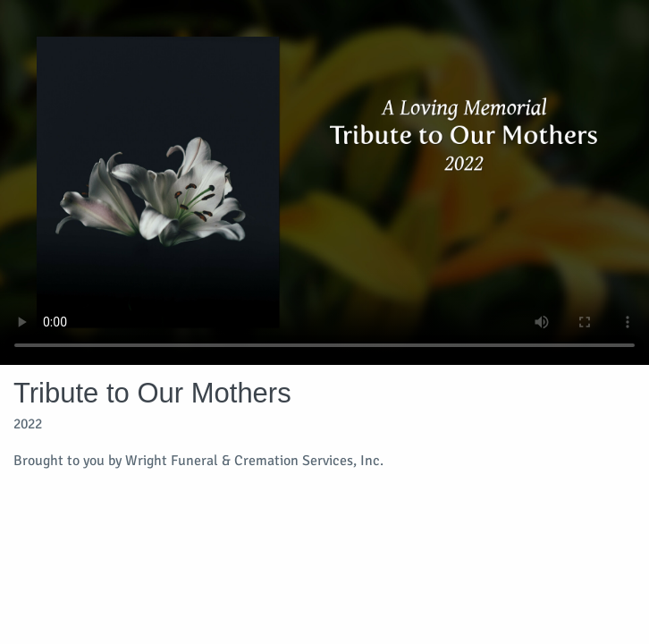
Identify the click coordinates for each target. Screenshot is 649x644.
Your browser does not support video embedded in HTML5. (324, 182)
